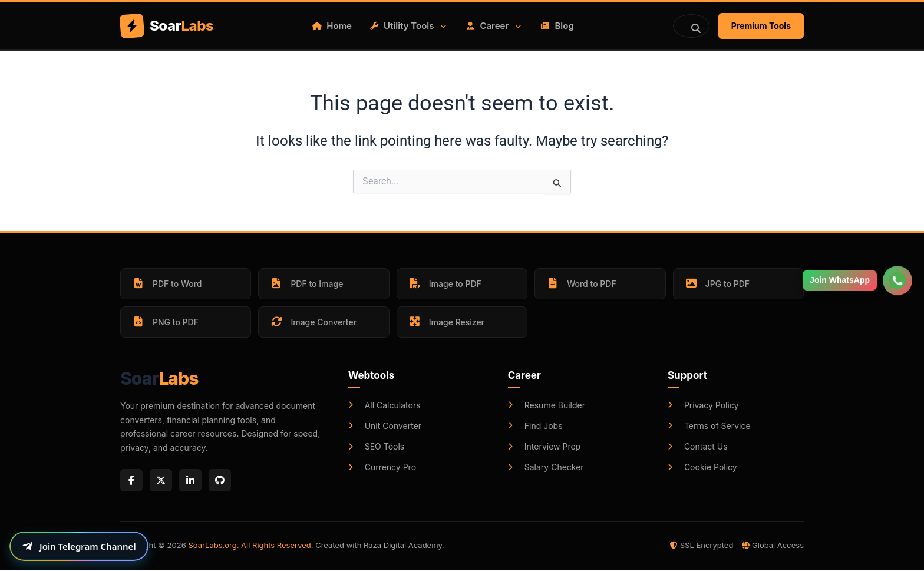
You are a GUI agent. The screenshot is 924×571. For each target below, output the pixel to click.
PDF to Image (306, 283)
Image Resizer (446, 322)
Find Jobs (535, 426)
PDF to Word (166, 283)
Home (332, 26)
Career (494, 26)
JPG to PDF (717, 283)
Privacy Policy (703, 405)
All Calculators (385, 405)
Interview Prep (544, 446)
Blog (557, 26)
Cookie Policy (702, 467)
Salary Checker (546, 467)
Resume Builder (547, 405)
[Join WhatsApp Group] (897, 275)
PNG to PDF (165, 322)
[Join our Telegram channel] (79, 546)
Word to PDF (581, 283)
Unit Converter (385, 426)
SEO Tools (377, 446)
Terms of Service (709, 426)
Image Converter (313, 322)
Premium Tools (761, 26)
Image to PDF (445, 283)
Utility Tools (409, 26)
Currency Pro (382, 467)
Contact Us (698, 446)
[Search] (691, 26)
